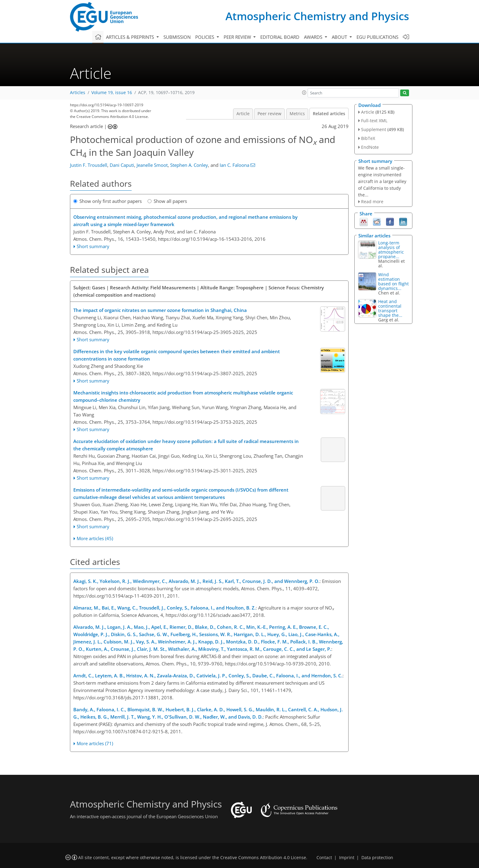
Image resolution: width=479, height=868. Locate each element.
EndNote (370, 147)
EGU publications (377, 37)
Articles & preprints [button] (131, 37)
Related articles (329, 114)
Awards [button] (314, 37)
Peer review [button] (238, 37)
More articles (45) (95, 538)
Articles (78, 93)
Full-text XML (374, 121)
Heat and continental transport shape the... (390, 308)
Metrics (297, 114)
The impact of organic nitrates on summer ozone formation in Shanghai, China (160, 310)
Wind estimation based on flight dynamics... (393, 281)
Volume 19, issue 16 (112, 93)
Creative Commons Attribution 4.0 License (263, 858)
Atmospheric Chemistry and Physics (317, 16)
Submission (177, 37)
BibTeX (368, 138)
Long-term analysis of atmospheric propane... (391, 250)
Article (243, 114)
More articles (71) (95, 743)
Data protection (377, 858)
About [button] (340, 37)
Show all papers (167, 201)
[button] (304, 93)
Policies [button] (205, 37)
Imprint (347, 858)
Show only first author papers (108, 201)
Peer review (269, 114)
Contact (324, 858)
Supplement (374, 129)
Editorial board (280, 37)
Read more (372, 201)
